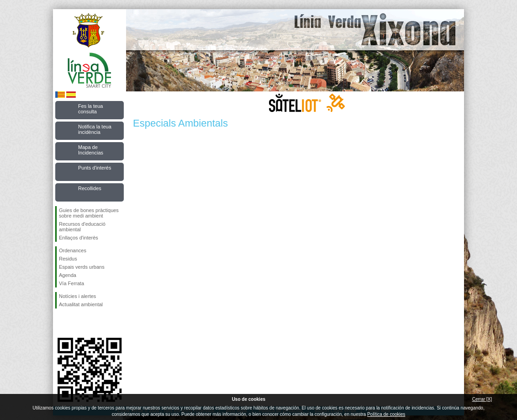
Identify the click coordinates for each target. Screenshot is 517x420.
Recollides (90, 188)
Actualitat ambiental (81, 304)
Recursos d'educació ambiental (82, 227)
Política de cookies (386, 414)
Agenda (68, 275)
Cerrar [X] (482, 399)
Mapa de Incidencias (91, 150)
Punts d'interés (95, 168)
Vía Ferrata (71, 283)
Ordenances (73, 250)
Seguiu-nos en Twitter (76, 323)
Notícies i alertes (77, 296)
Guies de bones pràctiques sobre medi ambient (89, 213)
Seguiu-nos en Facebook (61, 323)
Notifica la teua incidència (95, 129)
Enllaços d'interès (79, 238)
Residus (68, 259)
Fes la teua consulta (90, 109)
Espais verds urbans (82, 267)
